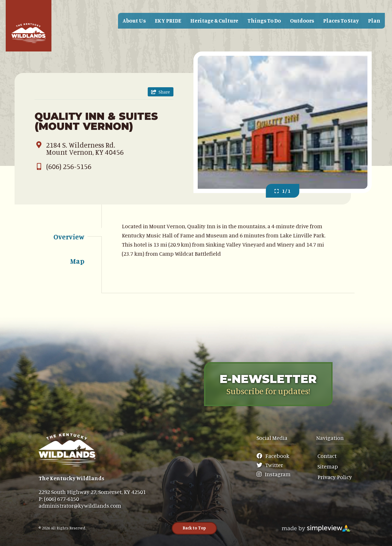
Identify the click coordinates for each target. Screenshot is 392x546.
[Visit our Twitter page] (273, 465)
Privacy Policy (335, 477)
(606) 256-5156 (63, 166)
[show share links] (161, 92)
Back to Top (194, 528)
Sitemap (328, 466)
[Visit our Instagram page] (275, 474)
